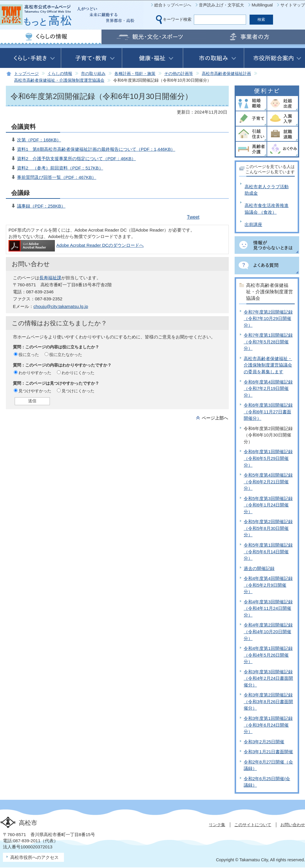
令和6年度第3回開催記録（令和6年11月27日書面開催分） (268, 412)
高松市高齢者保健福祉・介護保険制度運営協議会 (59, 80)
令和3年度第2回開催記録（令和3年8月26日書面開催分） (268, 701)
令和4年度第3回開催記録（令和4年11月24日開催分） (268, 608)
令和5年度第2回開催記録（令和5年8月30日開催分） (268, 528)
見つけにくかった (78, 391)
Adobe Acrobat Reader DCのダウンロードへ (76, 245)
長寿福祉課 (50, 278)
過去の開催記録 (259, 568)
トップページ (26, 74)
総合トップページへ (173, 5)
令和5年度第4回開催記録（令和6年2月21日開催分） (268, 482)
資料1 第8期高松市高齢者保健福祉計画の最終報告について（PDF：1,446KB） (96, 149)
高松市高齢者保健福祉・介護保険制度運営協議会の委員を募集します (268, 365)
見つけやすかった (35, 391)
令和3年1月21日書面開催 (268, 752)
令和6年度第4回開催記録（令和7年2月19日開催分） (268, 388)
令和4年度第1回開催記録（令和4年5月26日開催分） (268, 655)
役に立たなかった (66, 355)
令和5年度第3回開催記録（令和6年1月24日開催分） (268, 505)
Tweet (193, 217)
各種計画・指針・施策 (135, 74)
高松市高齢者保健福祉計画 (226, 74)
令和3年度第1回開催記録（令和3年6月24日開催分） (268, 725)
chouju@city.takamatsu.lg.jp (61, 306)
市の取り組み (93, 74)
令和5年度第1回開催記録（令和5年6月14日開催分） (268, 552)
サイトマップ (293, 5)
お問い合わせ (293, 825)
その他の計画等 (179, 74)
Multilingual (262, 5)
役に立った (29, 355)
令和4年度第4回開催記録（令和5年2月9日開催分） (268, 585)
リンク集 (217, 825)
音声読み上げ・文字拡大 (221, 5)
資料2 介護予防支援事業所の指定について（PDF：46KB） (76, 159)
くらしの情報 (60, 74)
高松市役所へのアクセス (34, 857)
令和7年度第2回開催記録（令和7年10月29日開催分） (268, 319)
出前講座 (253, 224)
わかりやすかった (35, 373)
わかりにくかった (78, 373)
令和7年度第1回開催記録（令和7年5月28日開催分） (268, 342)
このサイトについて (253, 825)
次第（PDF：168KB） (39, 140)
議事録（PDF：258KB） (41, 206)
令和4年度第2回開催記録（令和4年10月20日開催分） (268, 631)
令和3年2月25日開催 (264, 742)
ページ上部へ (215, 418)
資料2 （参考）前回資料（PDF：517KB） (60, 168)
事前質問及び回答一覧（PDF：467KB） (57, 177)
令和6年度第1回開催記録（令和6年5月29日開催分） (268, 458)
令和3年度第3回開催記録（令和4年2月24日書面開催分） (268, 678)
